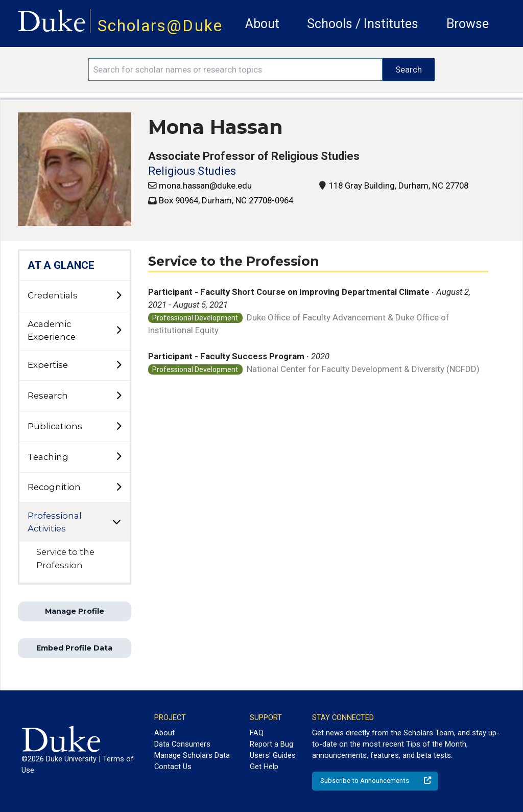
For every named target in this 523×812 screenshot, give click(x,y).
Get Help (264, 767)
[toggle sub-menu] (118, 296)
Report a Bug (271, 744)
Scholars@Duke (160, 26)
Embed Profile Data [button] (74, 648)
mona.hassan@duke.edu (205, 185)
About (262, 24)
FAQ (257, 733)
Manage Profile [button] (75, 611)
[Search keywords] (235, 69)
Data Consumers (182, 744)
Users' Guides (273, 755)
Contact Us (173, 767)
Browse (468, 24)
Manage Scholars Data (192, 755)
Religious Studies (192, 171)
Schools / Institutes (363, 24)
